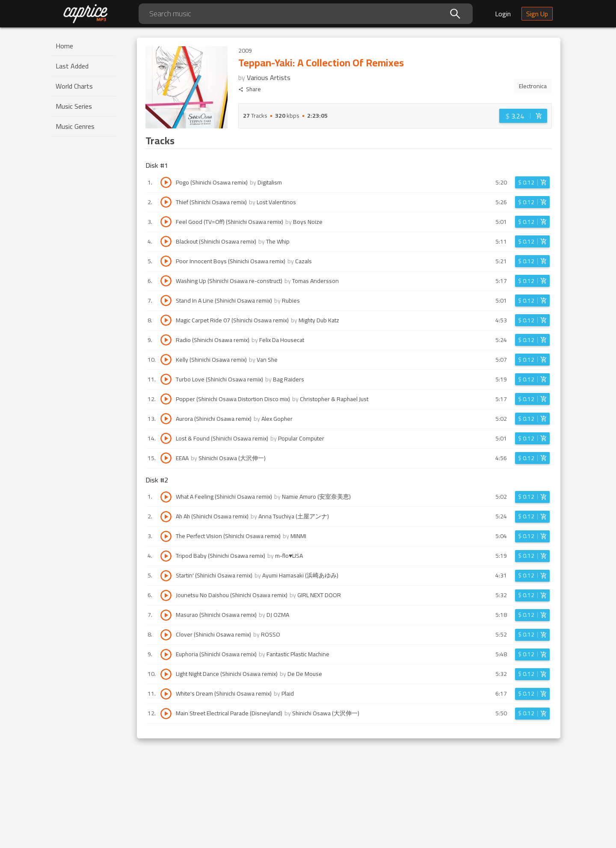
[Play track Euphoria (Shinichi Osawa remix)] (166, 655)
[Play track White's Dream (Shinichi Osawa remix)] (166, 694)
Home (64, 46)
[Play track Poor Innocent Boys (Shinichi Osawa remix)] (166, 261)
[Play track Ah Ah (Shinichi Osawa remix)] (166, 517)
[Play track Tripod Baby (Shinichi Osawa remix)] (166, 556)
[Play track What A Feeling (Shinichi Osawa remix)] (166, 497)
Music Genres (75, 126)
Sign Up (537, 14)
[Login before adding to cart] (523, 116)
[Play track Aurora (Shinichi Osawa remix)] (166, 419)
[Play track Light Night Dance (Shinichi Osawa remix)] (166, 674)
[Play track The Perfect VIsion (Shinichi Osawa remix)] (166, 536)
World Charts (74, 86)
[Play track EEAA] (166, 458)
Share (250, 89)
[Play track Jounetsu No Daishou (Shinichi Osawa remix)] (166, 595)
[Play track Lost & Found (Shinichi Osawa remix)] (166, 438)
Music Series (74, 106)
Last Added (72, 66)
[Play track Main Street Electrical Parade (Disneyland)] (166, 714)
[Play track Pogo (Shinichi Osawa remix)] (166, 182)
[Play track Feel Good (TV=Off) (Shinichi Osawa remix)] (166, 222)
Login (503, 14)
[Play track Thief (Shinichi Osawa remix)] (166, 202)
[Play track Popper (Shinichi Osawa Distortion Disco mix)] (166, 399)
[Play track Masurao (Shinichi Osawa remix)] (166, 615)
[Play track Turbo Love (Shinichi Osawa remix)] (166, 379)
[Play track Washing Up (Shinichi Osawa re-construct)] (166, 281)
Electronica (533, 86)
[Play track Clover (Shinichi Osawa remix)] (166, 635)
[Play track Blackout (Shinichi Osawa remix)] (166, 241)
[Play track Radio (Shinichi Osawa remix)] (166, 340)
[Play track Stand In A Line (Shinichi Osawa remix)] (166, 301)
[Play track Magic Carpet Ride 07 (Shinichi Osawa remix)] (166, 320)
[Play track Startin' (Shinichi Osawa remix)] (166, 576)
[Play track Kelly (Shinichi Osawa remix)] (166, 360)
